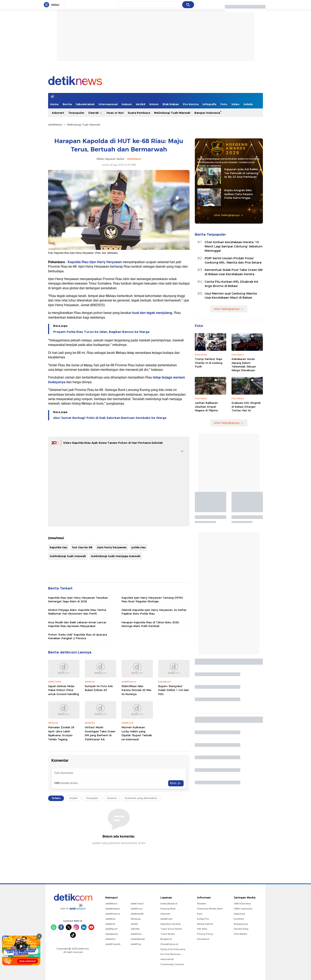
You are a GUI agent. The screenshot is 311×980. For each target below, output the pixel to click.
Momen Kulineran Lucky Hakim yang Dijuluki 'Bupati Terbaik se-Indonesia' (137, 733)
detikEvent (166, 919)
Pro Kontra (191, 104)
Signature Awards (171, 924)
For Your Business (170, 954)
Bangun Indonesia (207, 113)
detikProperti (113, 944)
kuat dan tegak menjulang (152, 313)
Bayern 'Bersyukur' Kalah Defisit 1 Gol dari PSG (174, 690)
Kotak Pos (203, 919)
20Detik (135, 929)
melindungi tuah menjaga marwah (116, 556)
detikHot (110, 924)
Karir (200, 914)
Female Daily (241, 929)
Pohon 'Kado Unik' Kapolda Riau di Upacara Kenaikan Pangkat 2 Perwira (78, 636)
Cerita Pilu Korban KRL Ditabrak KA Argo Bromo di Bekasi (231, 284)
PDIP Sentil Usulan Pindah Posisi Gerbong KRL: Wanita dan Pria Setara (233, 260)
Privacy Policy (205, 934)
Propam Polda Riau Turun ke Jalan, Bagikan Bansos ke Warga (101, 332)
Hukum (127, 104)
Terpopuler (76, 113)
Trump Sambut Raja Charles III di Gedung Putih (209, 363)
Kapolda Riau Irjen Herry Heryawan (95, 262)
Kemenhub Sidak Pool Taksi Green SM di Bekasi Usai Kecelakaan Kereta (234, 272)
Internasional (108, 104)
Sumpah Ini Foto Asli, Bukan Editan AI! (99, 688)
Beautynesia (241, 924)
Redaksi (202, 904)
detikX (141, 104)
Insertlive (239, 919)
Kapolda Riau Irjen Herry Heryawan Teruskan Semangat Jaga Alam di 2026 (78, 599)
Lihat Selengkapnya (228, 215)
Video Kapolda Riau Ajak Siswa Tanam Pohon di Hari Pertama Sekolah (113, 443)
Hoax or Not (115, 113)
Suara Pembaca (139, 113)
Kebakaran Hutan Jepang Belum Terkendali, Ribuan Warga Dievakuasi (244, 365)
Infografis (210, 104)
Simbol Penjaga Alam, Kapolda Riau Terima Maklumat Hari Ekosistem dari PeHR (77, 612)
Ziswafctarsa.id (169, 944)
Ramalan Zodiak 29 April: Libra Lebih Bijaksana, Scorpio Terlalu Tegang (61, 733)
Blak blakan (171, 104)
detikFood (137, 909)
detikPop (136, 944)
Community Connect (172, 964)
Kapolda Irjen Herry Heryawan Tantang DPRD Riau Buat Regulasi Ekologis (152, 599)
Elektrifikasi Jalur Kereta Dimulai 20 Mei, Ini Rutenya (137, 690)
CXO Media (240, 934)
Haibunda (239, 914)
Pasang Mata (168, 909)
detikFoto (136, 934)
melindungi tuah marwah (68, 556)
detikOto (110, 939)
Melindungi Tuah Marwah (84, 125)
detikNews (55, 125)
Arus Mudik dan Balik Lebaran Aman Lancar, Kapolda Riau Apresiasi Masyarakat (77, 624)
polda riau (139, 547)
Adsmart (58, 113)
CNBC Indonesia (243, 909)
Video (235, 104)
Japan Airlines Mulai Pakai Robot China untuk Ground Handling (63, 690)
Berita (67, 104)
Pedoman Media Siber (210, 909)
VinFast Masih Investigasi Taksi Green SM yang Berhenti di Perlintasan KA (100, 733)
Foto (224, 104)
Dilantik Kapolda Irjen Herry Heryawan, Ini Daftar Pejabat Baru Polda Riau (154, 612)
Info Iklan (202, 929)
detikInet (110, 919)
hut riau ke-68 (82, 547)
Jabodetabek (85, 104)
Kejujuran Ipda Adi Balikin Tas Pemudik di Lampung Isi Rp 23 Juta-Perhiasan (241, 173)
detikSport (111, 929)
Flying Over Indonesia (173, 949)
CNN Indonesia (242, 904)
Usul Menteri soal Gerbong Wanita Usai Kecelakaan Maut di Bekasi (231, 296)
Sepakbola (112, 934)
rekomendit (167, 959)
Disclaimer (203, 939)
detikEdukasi (113, 909)
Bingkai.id (166, 939)
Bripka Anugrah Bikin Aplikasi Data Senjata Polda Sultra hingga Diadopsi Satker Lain (238, 194)
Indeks (248, 104)
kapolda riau (58, 547)
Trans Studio (168, 934)
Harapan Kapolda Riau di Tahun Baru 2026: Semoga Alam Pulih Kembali (150, 624)
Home (54, 104)
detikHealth (137, 914)
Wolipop (136, 919)
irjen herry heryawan (112, 547)
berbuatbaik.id (169, 904)
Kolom (154, 104)
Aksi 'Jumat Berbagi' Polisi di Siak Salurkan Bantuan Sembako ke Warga (110, 418)
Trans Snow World (171, 929)
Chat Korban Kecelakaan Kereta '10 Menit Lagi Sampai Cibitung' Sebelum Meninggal (234, 246)
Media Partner (205, 924)
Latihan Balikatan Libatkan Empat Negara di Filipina (206, 406)
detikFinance (113, 914)
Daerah (95, 113)
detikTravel (137, 904)
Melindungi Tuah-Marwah (172, 113)
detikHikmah (138, 939)
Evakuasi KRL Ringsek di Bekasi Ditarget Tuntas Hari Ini (246, 406)
